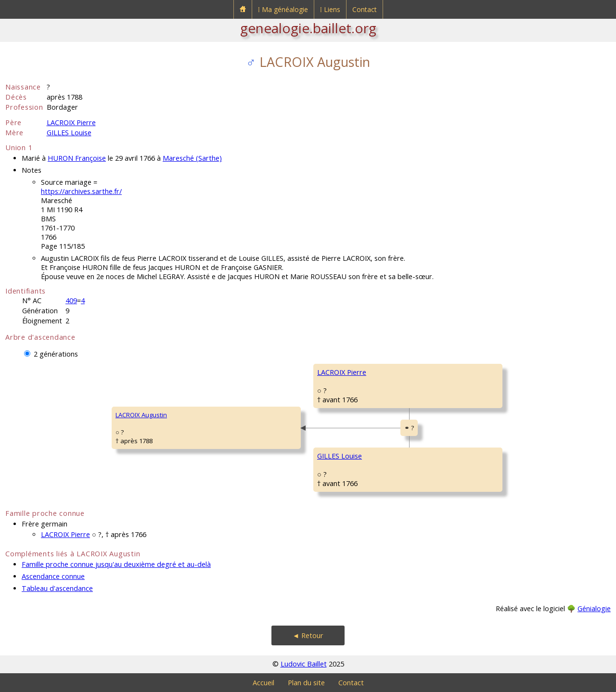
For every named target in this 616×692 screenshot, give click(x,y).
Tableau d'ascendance (57, 588)
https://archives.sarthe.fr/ (81, 191)
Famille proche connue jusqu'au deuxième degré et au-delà (116, 564)
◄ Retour (308, 635)
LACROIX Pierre (71, 122)
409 (71, 301)
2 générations (56, 354)
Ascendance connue (53, 576)
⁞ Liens (330, 9)
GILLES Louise (69, 133)
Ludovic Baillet (304, 664)
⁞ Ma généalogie (283, 9)
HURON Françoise (77, 158)
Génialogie (594, 609)
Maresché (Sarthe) (192, 158)
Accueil (263, 683)
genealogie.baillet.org (308, 28)
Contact (365, 9)
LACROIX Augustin (141, 415)
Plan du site (306, 683)
